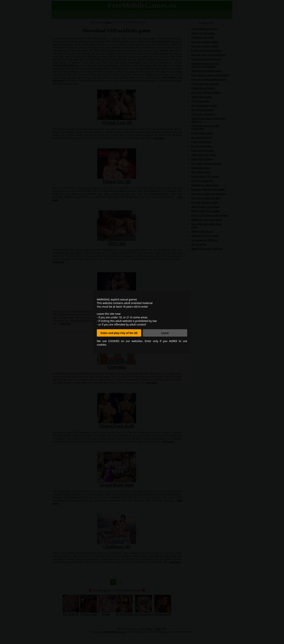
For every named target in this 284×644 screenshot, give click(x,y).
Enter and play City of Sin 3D (119, 333)
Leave (165, 333)
